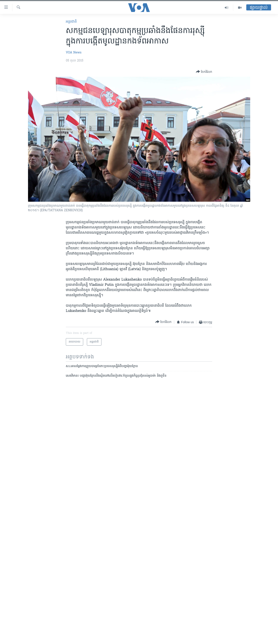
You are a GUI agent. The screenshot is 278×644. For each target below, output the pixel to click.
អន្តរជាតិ (71, 22)
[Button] (204, 72)
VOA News (74, 53)
